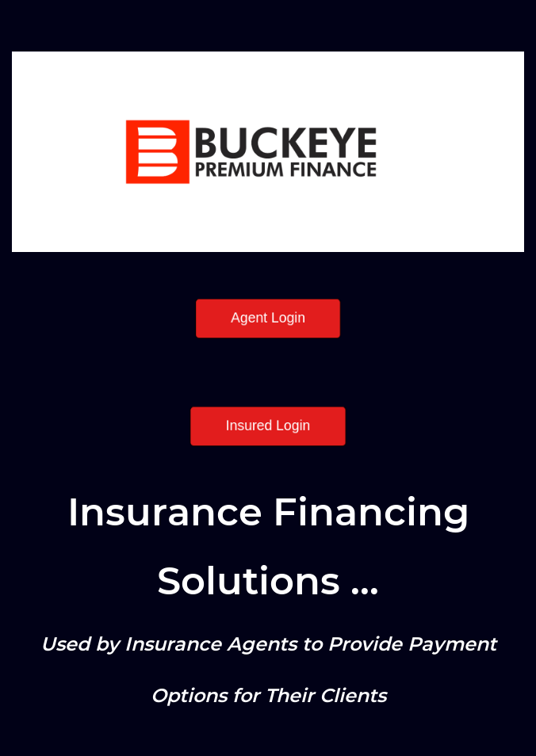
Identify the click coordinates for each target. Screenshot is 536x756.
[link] (268, 62)
